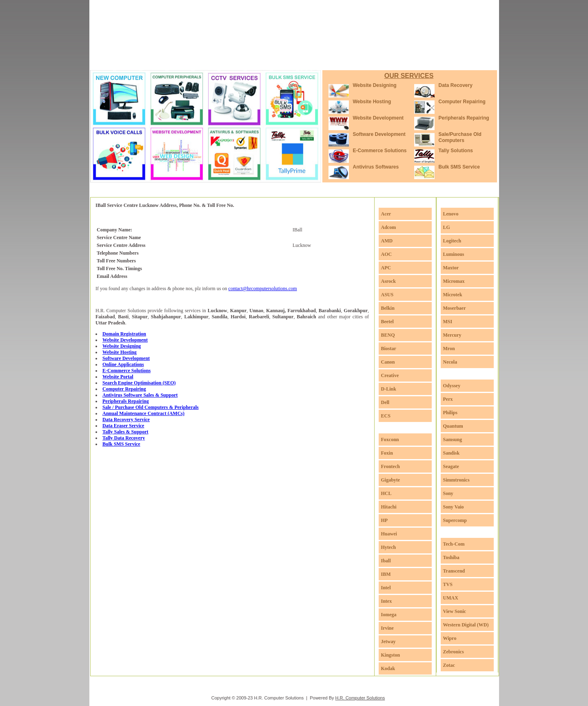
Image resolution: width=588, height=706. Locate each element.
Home (116, 61)
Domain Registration (124, 334)
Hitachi (389, 507)
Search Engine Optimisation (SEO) (139, 383)
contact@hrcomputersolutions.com (263, 289)
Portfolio (220, 61)
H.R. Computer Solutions (360, 698)
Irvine (387, 628)
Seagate (451, 466)
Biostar (389, 349)
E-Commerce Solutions (380, 151)
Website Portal (118, 377)
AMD (387, 241)
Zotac (449, 665)
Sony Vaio (454, 507)
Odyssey (452, 386)
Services (184, 61)
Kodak (388, 668)
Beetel (387, 322)
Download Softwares (321, 61)
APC (386, 268)
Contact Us (373, 61)
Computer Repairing (462, 102)
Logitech (452, 241)
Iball (386, 561)
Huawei (389, 534)
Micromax (454, 281)
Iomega (389, 615)
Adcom (389, 227)
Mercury (452, 335)
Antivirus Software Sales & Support (140, 395)
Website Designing (375, 85)
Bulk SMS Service (459, 167)
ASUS (387, 295)
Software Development (379, 134)
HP (385, 520)
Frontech (391, 466)
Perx (448, 399)
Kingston (391, 655)
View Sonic (455, 611)
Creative (390, 375)
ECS (386, 416)
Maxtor (451, 268)
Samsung (453, 440)
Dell (385, 402)
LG (447, 227)
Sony (448, 493)
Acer (386, 214)
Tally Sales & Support (125, 432)
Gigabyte (391, 480)
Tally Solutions (456, 151)
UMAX (451, 598)
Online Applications (123, 364)
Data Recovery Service (126, 420)
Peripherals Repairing (464, 118)
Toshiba (451, 557)
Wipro (450, 638)
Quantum (453, 426)
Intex (387, 601)
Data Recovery (456, 85)
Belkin (388, 308)
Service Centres (263, 61)
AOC (387, 254)
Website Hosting (372, 102)
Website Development (378, 118)
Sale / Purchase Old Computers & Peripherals (151, 407)
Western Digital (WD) (466, 625)
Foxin (387, 453)
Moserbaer (455, 308)
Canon (388, 362)
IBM (386, 574)
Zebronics (454, 652)
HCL (386, 493)
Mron (449, 349)
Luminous (454, 254)
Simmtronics (456, 480)
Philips (450, 413)
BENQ (388, 335)
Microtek (453, 295)
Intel (386, 588)
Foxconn (390, 440)
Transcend (454, 571)
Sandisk (452, 453)
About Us (148, 61)
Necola (450, 362)
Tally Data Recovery (124, 438)
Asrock (388, 281)
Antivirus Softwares (376, 167)
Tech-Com (454, 544)
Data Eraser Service (123, 426)
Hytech (389, 547)
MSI (448, 322)
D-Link (389, 389)
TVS (448, 584)
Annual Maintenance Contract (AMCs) (143, 413)
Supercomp (455, 520)
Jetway (388, 642)
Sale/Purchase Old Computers (460, 137)
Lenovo (451, 214)
